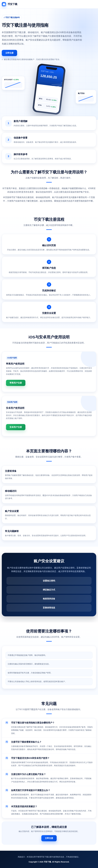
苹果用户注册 (16, 383)
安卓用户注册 (16, 427)
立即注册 (9, 53)
